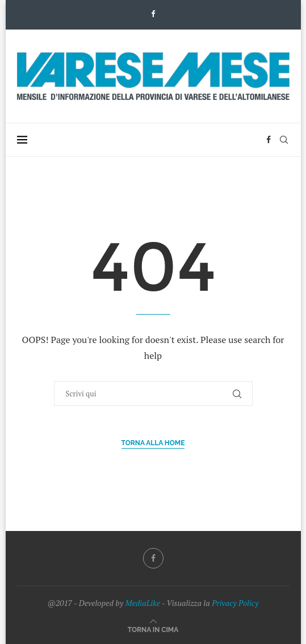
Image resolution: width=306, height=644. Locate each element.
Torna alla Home (153, 443)
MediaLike (142, 603)
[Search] (284, 140)
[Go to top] (153, 629)
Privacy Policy (235, 603)
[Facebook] (153, 14)
